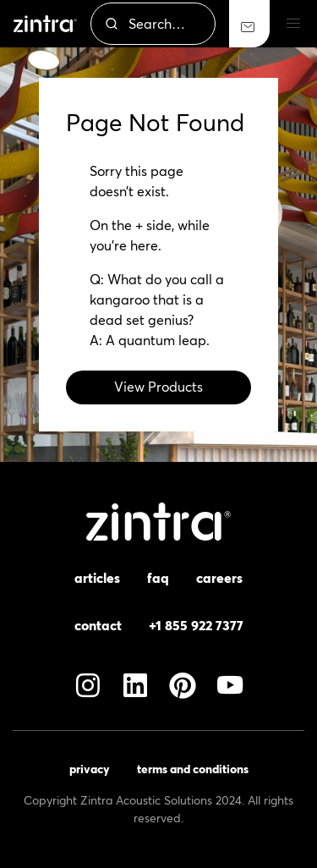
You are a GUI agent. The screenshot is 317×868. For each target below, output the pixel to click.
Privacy (90, 769)
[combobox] (153, 24)
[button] (293, 24)
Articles (97, 578)
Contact (98, 625)
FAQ (158, 578)
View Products (158, 387)
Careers (219, 578)
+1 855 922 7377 (196, 625)
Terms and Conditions (193, 769)
